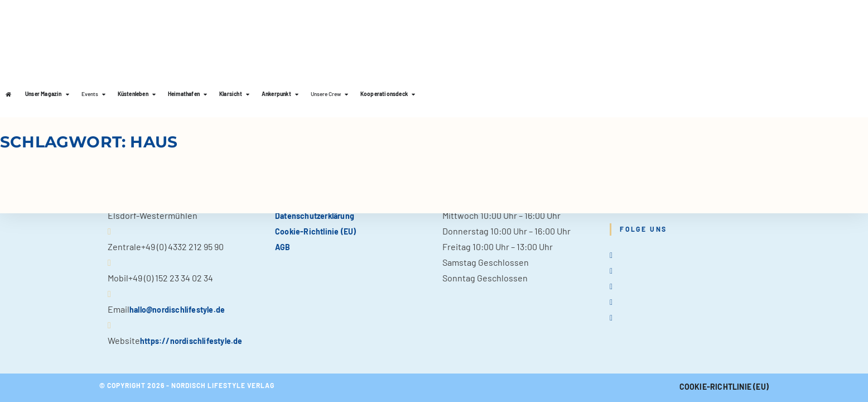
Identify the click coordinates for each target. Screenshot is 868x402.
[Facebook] (611, 270)
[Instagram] (611, 286)
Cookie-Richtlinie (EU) (315, 231)
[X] (611, 254)
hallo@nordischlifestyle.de (177, 310)
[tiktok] (611, 317)
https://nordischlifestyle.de (191, 341)
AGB (283, 247)
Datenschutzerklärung (315, 216)
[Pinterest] (611, 301)
